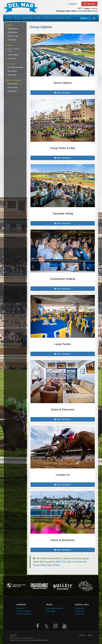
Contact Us (12, 59)
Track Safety (50, 611)
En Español (79, 614)
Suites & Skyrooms (63, 409)
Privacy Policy (80, 611)
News (69, 18)
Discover (46, 18)
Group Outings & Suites (14, 50)
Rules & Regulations (24, 614)
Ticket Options (13, 29)
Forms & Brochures (63, 540)
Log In (90, 635)
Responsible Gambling (54, 608)
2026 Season (12, 32)
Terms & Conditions (24, 611)
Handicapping (27, 18)
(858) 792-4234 (63, 562)
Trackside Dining (63, 213)
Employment (80, 608)
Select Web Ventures (41, 640)
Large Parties (63, 344)
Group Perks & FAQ (63, 148)
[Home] (9, 18)
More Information (63, 93)
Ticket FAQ (12, 40)
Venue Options (13, 55)
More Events (12, 91)
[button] (94, 18)
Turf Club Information (15, 67)
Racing (17, 18)
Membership (12, 71)
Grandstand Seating (63, 279)
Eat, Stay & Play (58, 18)
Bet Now (82, 635)
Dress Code (12, 75)
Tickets (38, 18)
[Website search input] (85, 18)
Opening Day (12, 87)
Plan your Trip (13, 36)
